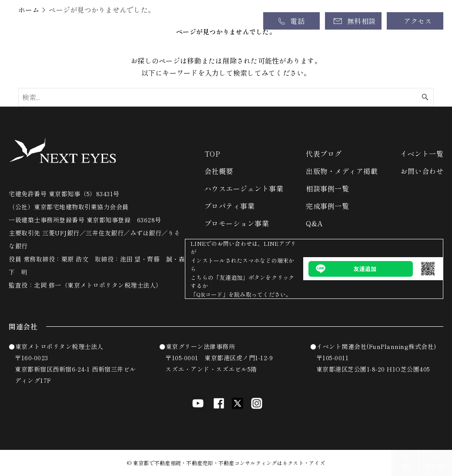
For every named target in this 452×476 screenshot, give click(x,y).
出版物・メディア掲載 (342, 171)
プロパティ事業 (230, 206)
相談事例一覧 (327, 188)
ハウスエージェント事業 (244, 188)
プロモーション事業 (237, 223)
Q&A (314, 223)
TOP (213, 154)
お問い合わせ (422, 171)
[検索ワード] (226, 97)
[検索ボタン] (425, 97)
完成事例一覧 (327, 206)
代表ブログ (324, 154)
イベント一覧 (422, 154)
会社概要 (219, 171)
